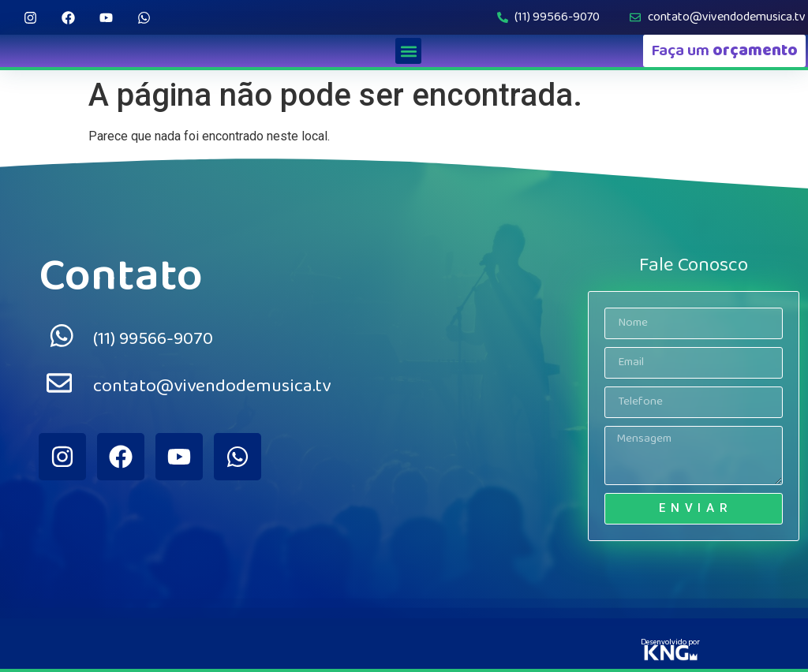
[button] (408, 51)
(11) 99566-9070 (153, 339)
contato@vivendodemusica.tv (212, 386)
